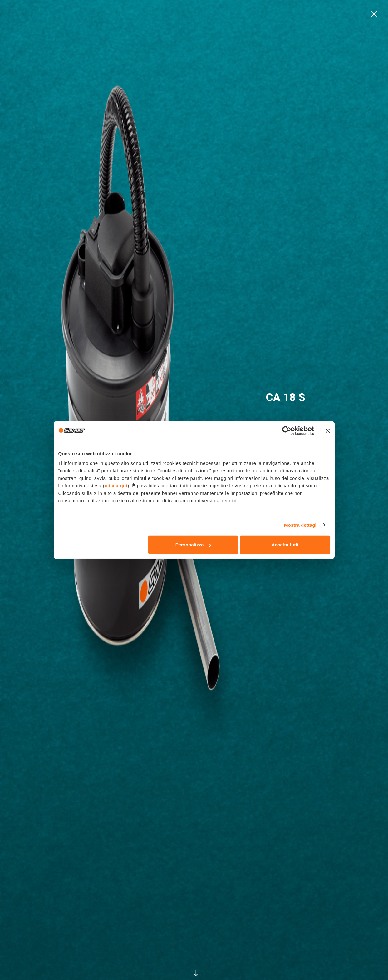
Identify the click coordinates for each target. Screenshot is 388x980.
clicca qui (116, 486)
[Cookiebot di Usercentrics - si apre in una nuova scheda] (287, 430)
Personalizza (193, 545)
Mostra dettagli (301, 525)
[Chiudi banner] (328, 430)
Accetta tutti (285, 545)
